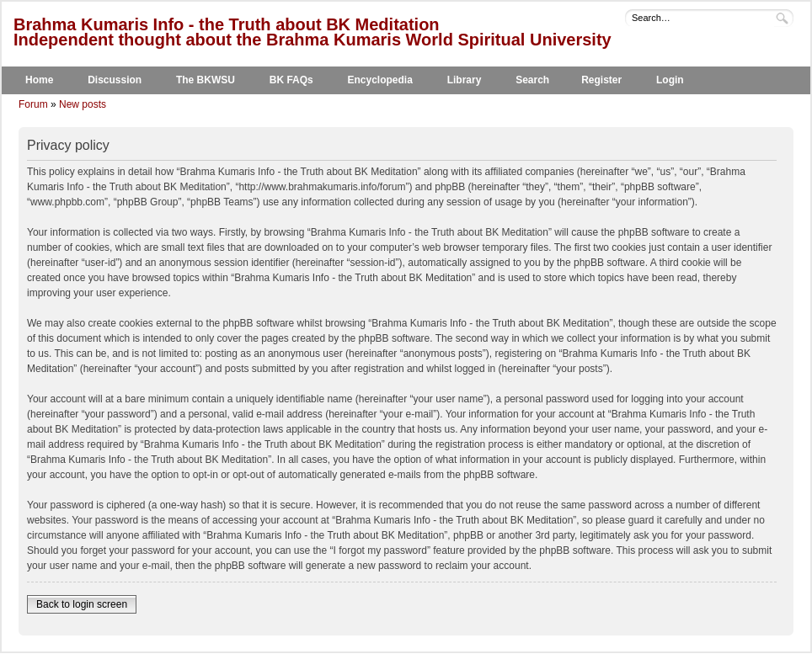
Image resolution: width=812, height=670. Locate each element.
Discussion (115, 80)
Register (601, 80)
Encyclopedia (380, 80)
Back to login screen (82, 604)
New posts (83, 104)
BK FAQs (291, 80)
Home (39, 80)
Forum (33, 104)
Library (465, 80)
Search (532, 80)
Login (670, 80)
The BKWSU (206, 80)
